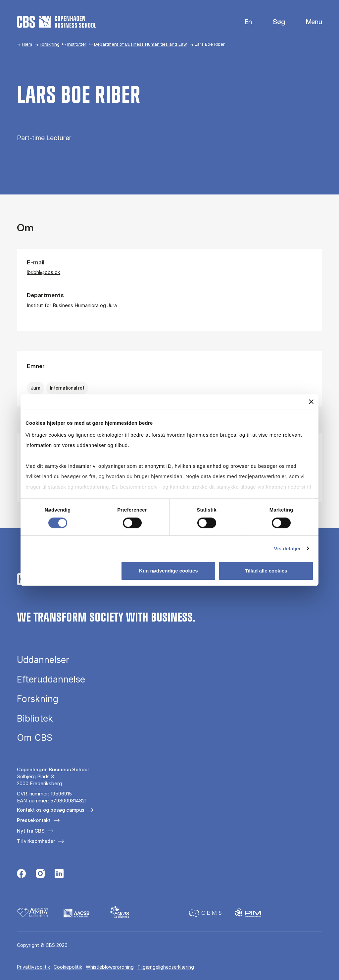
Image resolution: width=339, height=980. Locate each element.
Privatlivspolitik (33, 967)
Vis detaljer (288, 548)
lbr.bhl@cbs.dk (44, 272)
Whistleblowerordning (110, 967)
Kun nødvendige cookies (169, 571)
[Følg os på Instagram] (40, 874)
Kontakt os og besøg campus (51, 810)
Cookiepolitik (68, 967)
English (243, 22)
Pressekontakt (34, 820)
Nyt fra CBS (31, 831)
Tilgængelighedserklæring (166, 967)
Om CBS (35, 738)
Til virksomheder (36, 841)
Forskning (50, 44)
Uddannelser (43, 660)
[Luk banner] (311, 402)
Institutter (77, 44)
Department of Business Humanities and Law (141, 44)
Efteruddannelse (51, 679)
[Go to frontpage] (57, 22)
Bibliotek (35, 718)
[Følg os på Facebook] (21, 874)
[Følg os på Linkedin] (59, 874)
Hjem (27, 44)
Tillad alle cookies (266, 571)
